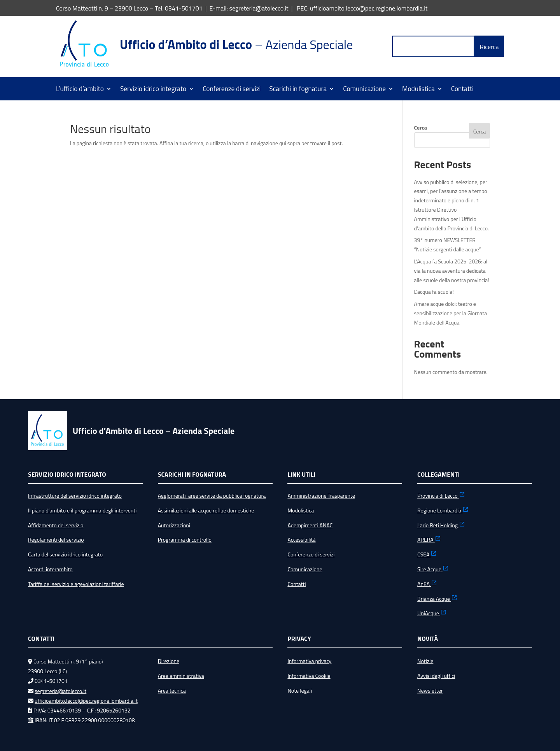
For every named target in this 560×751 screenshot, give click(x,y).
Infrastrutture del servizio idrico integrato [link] (75, 496)
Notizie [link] (425, 661)
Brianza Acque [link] (437, 599)
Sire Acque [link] (433, 569)
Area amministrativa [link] (181, 676)
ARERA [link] (429, 540)
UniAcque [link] (432, 613)
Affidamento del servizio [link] (56, 525)
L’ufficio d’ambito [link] (80, 90)
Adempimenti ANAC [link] (310, 525)
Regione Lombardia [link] (443, 510)
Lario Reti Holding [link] (441, 525)
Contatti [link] (462, 90)
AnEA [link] (427, 584)
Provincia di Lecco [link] (441, 496)
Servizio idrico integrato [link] (153, 90)
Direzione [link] (169, 661)
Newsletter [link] (430, 690)
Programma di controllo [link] (185, 540)
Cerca (421, 127)
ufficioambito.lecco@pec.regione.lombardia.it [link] (86, 701)
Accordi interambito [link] (50, 569)
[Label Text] (433, 46)
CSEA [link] (427, 554)
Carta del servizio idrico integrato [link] (65, 554)
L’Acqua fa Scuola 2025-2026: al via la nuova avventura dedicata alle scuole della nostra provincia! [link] (452, 271)
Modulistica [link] (418, 90)
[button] (489, 46)
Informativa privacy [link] (309, 661)
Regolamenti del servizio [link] (56, 540)
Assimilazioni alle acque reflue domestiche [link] (206, 510)
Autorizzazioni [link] (174, 525)
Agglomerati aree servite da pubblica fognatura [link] (212, 496)
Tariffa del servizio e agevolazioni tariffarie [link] (76, 584)
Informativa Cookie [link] (309, 676)
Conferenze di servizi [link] (232, 90)
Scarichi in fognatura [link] (298, 90)
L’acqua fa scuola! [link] (434, 292)
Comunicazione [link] (364, 90)
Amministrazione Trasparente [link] (321, 496)
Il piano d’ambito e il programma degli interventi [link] (82, 510)
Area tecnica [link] (172, 690)
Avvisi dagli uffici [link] (436, 676)
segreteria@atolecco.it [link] (259, 8)
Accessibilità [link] (301, 540)
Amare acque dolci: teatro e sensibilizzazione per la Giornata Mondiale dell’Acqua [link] (451, 313)
